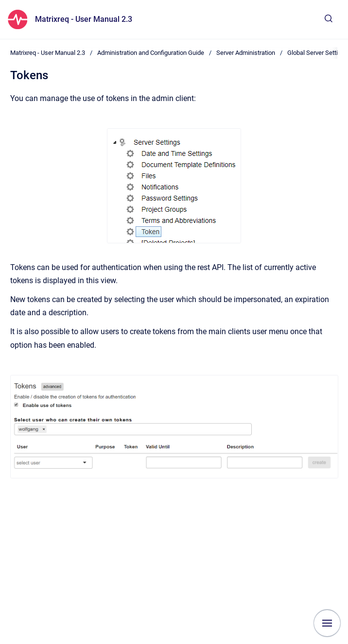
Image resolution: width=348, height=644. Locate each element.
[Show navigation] (327, 623)
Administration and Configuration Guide (151, 53)
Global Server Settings (318, 53)
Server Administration (246, 53)
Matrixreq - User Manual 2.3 (84, 19)
